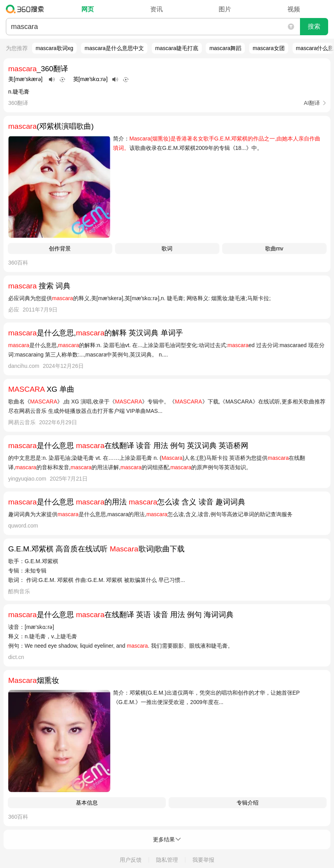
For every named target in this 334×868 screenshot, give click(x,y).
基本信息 (87, 803)
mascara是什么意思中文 (114, 48)
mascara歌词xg (54, 48)
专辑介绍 (248, 803)
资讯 (156, 9)
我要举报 (203, 860)
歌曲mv (274, 249)
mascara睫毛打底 (177, 48)
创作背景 (60, 249)
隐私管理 (167, 860)
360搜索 (27, 9)
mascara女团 (269, 48)
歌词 (167, 249)
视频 (294, 9)
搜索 (314, 26)
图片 (225, 9)
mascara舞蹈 (225, 48)
